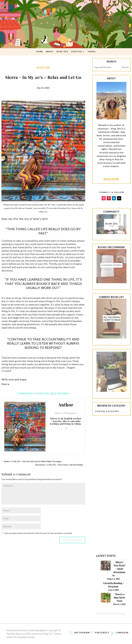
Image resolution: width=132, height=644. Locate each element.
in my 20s (43, 67)
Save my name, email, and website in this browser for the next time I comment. (38, 533)
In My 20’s (62, 51)
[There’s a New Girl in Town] (106, 598)
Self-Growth (60, 393)
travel (92, 51)
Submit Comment (72, 540)
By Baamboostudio (24, 637)
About (50, 51)
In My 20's (42, 393)
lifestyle (77, 51)
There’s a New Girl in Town (119, 598)
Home (40, 51)
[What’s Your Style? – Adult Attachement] (106, 566)
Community (26, 393)
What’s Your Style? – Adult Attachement (119, 569)
